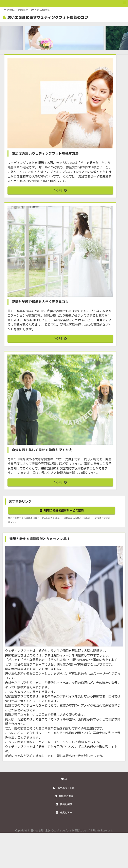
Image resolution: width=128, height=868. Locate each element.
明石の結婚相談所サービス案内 (64, 510)
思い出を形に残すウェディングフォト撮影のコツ (48, 17)
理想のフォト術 (66, 788)
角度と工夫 (66, 812)
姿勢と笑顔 (66, 804)
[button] (125, 3)
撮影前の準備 (66, 796)
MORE (58, 190)
